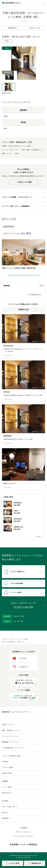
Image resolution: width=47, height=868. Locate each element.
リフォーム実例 (7, 767)
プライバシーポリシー (24, 832)
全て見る (38, 537)
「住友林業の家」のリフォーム (13, 748)
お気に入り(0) (35, 28)
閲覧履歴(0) (12, 28)
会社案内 (5, 801)
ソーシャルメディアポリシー (23, 836)
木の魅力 (5, 762)
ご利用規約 (24, 828)
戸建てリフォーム (8, 725)
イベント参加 (7, 787)
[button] (23, 275)
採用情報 (6, 818)
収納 (17, 154)
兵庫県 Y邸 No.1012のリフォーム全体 (16, 146)
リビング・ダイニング (10, 150)
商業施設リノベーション (11, 742)
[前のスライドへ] (4, 275)
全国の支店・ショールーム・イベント (15, 712)
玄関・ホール (7, 154)
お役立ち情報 (7, 773)
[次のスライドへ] (43, 275)
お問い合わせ (7, 793)
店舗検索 (5, 781)
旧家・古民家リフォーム (11, 730)
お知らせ (5, 812)
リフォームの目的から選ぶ (11, 756)
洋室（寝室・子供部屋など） (32, 150)
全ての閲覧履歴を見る (34, 295)
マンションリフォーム (10, 736)
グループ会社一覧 (9, 807)
